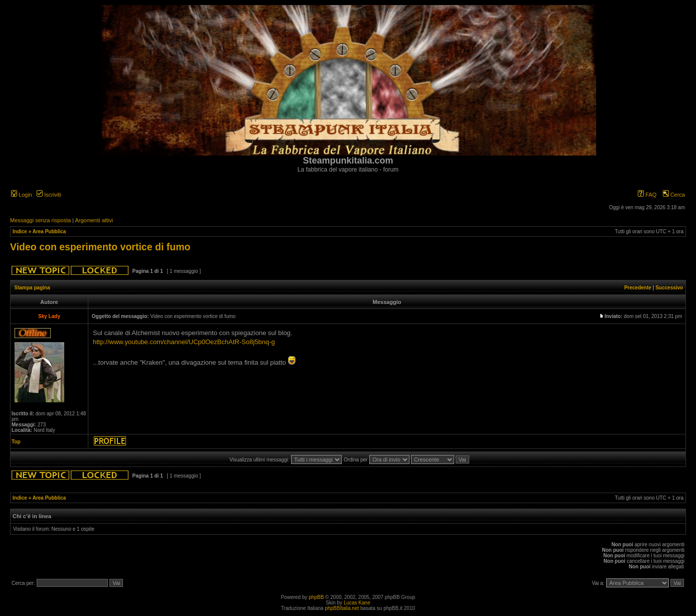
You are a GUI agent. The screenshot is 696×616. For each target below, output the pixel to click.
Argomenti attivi (94, 220)
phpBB (316, 597)
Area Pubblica (49, 232)
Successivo (669, 288)
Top (16, 442)
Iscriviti (49, 195)
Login (22, 195)
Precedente (638, 288)
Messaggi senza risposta (40, 220)
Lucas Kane (357, 603)
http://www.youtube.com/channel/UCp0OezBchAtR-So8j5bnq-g (184, 342)
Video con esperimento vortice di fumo (100, 247)
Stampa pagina (32, 288)
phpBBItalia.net (342, 608)
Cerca (674, 195)
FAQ (647, 195)
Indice (20, 232)
